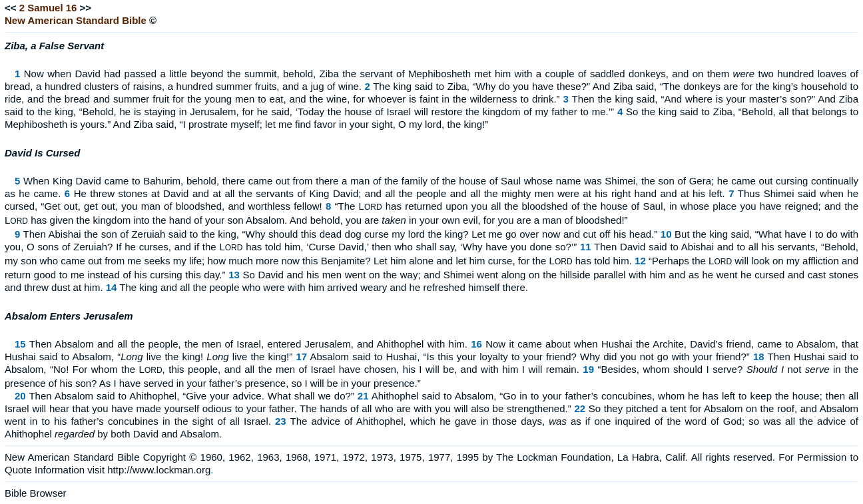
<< (11, 8)
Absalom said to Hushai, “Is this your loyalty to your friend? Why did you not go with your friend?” (530, 357)
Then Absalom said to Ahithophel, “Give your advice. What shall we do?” (191, 396)
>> (86, 8)
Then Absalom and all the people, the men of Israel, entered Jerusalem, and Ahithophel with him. (248, 344)
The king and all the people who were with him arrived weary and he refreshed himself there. (324, 287)
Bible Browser (36, 493)
